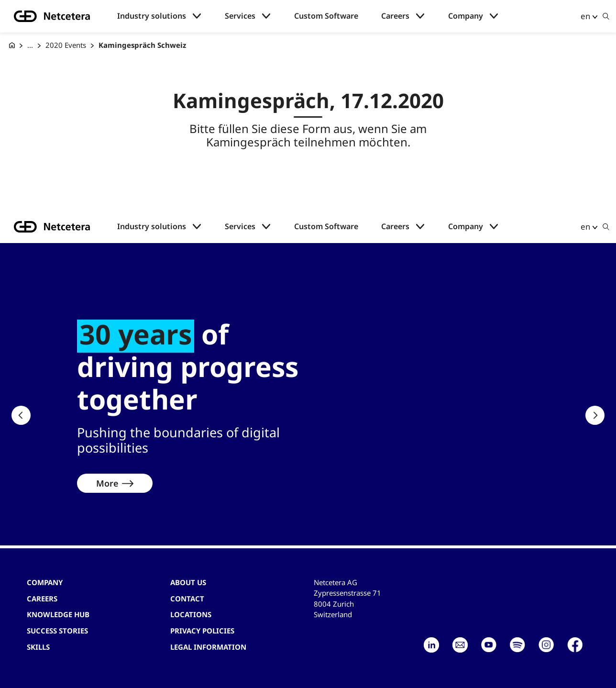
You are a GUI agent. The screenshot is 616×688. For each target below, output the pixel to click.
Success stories (57, 631)
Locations (191, 614)
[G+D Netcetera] (12, 45)
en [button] (585, 16)
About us (188, 582)
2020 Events (66, 45)
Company (466, 16)
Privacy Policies (202, 631)
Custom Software (326, 16)
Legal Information (208, 647)
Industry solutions (152, 16)
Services (240, 16)
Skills (38, 647)
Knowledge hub (58, 614)
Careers (395, 16)
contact (187, 599)
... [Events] (30, 45)
